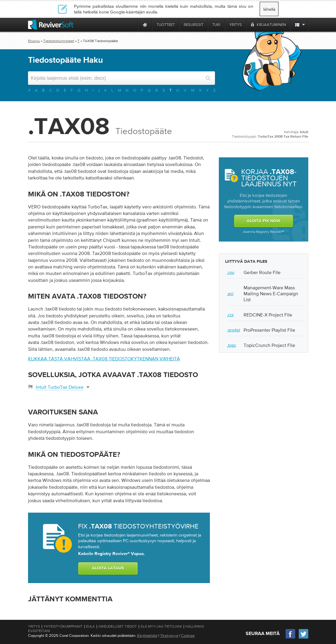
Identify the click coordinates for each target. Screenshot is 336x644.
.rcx (230, 315)
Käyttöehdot (147, 635)
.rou (231, 272)
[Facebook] (291, 638)
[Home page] (145, 25)
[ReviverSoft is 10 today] (132, 25)
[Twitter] (304, 638)
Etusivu (34, 41)
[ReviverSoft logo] (51, 25)
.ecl (230, 293)
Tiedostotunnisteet (59, 41)
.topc (232, 345)
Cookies (188, 635)
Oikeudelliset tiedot (118, 626)
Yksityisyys (169, 635)
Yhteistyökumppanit (63, 626)
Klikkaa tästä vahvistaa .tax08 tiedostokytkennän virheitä (104, 359)
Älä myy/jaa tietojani (161, 626)
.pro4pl (234, 330)
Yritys (34, 626)
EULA (90, 626)
